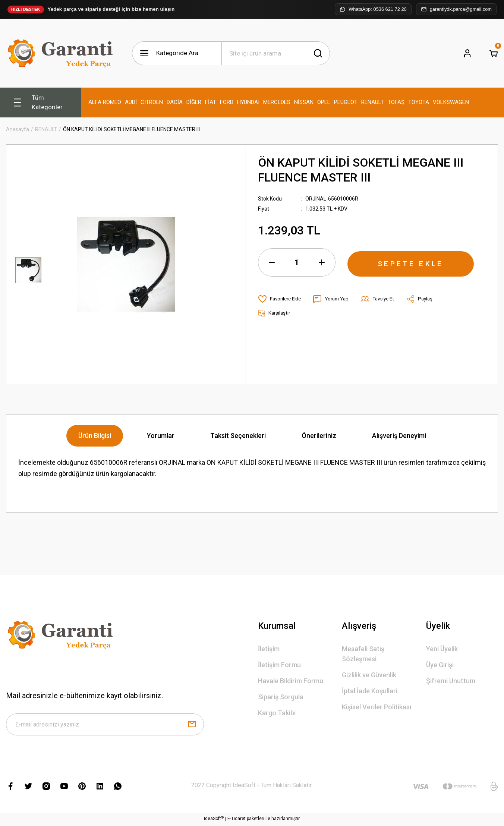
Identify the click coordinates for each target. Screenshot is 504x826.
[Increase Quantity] (322, 262)
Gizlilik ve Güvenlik (369, 675)
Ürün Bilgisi (95, 436)
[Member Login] (467, 53)
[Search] (276, 53)
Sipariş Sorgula (281, 697)
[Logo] (62, 53)
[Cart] (494, 53)
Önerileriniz (319, 436)
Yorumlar (161, 436)
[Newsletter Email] (105, 725)
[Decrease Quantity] (272, 262)
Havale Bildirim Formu (291, 681)
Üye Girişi (440, 665)
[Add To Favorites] (281, 299)
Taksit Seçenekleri (238, 436)
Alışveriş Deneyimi (399, 436)
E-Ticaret (237, 821)
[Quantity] (297, 262)
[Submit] (192, 725)
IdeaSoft (214, 820)
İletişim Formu (279, 665)
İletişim (269, 649)
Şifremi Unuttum (451, 681)
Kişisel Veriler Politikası (377, 707)
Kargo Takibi (277, 713)
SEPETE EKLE (411, 262)
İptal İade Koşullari (370, 691)
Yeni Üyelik (442, 649)
